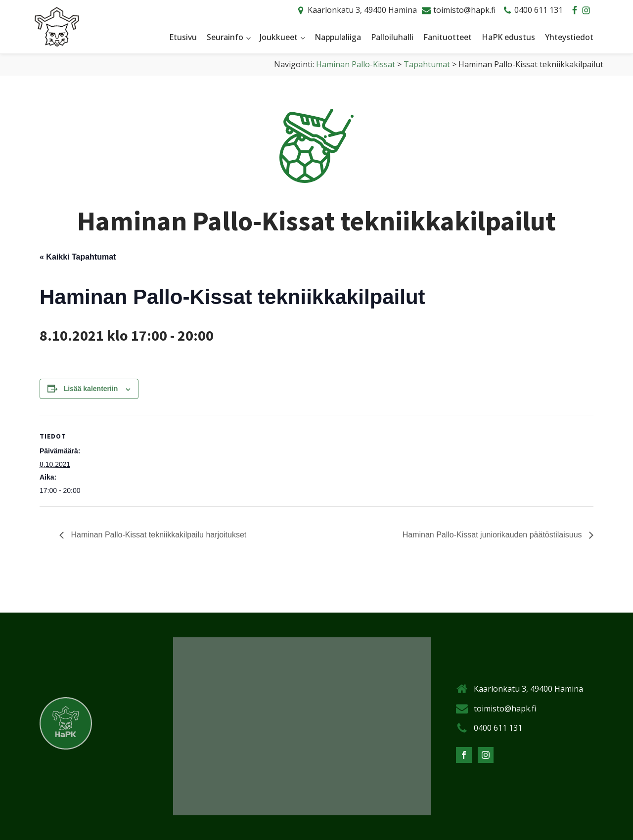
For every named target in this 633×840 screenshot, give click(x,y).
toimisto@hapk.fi (464, 10)
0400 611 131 (539, 10)
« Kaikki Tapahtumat (78, 257)
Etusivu (183, 37)
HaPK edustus (508, 37)
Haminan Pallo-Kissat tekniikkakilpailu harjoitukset (158, 535)
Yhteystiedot (569, 37)
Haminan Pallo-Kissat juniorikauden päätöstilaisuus (493, 535)
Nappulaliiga (338, 37)
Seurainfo (225, 37)
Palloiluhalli (392, 37)
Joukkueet (279, 37)
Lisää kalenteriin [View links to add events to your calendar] (91, 389)
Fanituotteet (448, 37)
